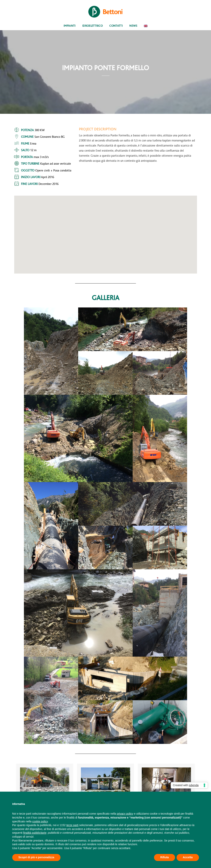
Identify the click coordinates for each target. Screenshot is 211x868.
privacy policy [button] (125, 814)
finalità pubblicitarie (35, 833)
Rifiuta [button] (165, 857)
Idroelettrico (92, 26)
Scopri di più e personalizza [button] (36, 857)
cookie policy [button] (40, 821)
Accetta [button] (188, 857)
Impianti (70, 26)
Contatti (116, 26)
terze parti (72, 825)
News (133, 26)
